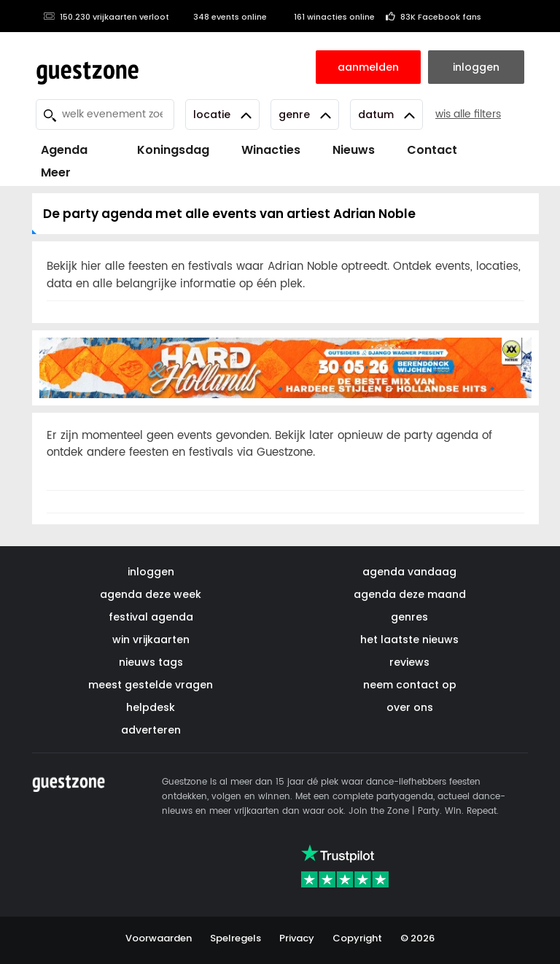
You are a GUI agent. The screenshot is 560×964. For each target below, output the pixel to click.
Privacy (297, 938)
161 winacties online (326, 17)
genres (409, 617)
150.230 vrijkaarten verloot (106, 17)
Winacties (271, 150)
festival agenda (151, 617)
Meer (56, 172)
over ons (410, 707)
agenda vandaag (409, 572)
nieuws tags (151, 662)
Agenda (64, 150)
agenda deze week (151, 594)
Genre (305, 114)
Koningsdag (164, 150)
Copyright (357, 938)
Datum (386, 114)
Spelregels (236, 938)
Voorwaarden (159, 938)
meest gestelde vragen (151, 685)
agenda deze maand (410, 594)
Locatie (222, 114)
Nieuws (354, 150)
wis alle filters (468, 114)
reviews (409, 662)
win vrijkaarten (151, 640)
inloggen (151, 572)
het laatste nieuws (409, 640)
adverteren (151, 730)
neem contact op (410, 685)
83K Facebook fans (433, 17)
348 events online (223, 17)
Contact (432, 150)
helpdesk (151, 707)
